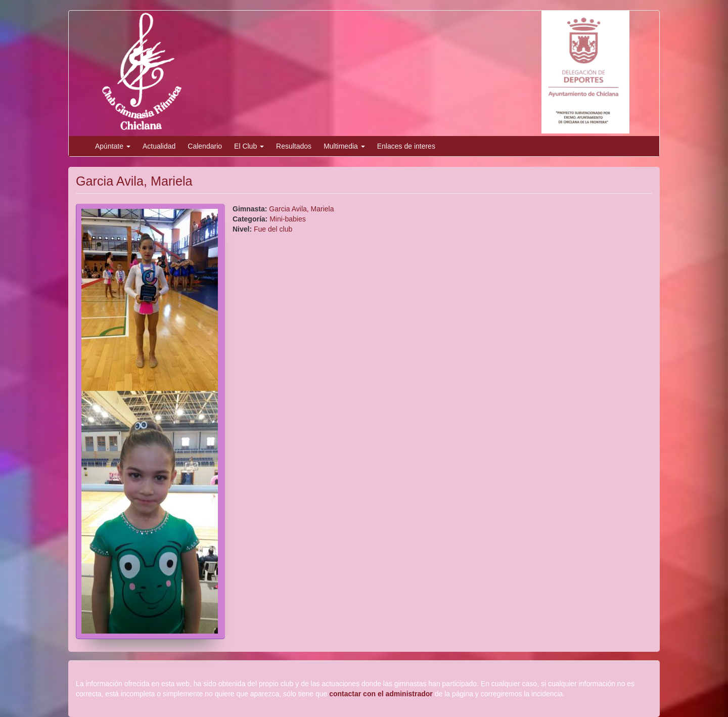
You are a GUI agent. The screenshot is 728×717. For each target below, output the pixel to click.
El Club (249, 146)
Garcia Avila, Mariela (301, 209)
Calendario (205, 146)
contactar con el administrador (381, 694)
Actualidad (159, 146)
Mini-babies (288, 219)
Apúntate (113, 146)
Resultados (294, 146)
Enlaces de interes (406, 146)
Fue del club (273, 229)
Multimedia (344, 146)
